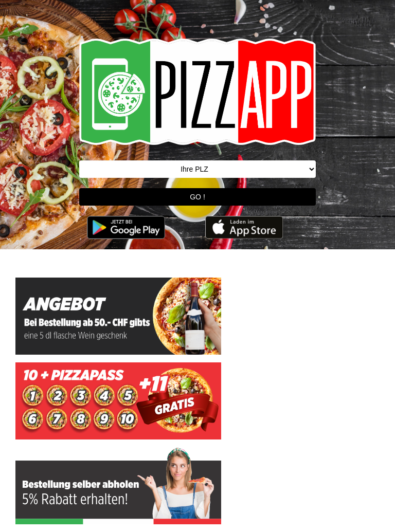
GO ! (197, 197)
